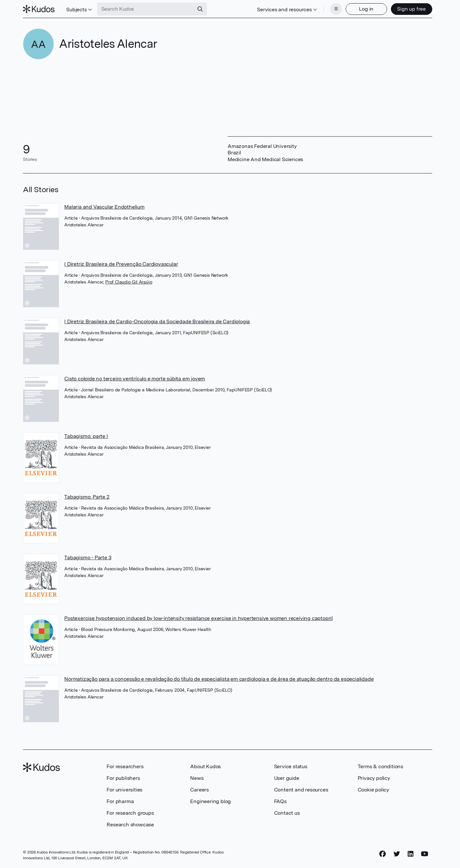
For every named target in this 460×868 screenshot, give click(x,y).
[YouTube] (425, 854)
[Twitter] (397, 854)
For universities (124, 790)
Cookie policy (373, 790)
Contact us (287, 813)
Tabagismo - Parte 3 (88, 558)
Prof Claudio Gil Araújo (129, 282)
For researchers (125, 766)
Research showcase (130, 825)
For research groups (130, 813)
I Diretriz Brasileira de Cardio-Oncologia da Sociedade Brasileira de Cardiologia (157, 321)
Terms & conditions (380, 766)
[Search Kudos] (146, 9)
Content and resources (301, 790)
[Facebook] (383, 854)
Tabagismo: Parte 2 (87, 497)
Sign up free (411, 9)
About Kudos (205, 766)
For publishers (123, 778)
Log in (366, 9)
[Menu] (336, 9)
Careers (199, 790)
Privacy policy (374, 778)
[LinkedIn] (411, 854)
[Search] (200, 9)
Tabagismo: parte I (86, 436)
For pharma (120, 801)
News (197, 778)
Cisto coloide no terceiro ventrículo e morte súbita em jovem (135, 379)
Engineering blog (210, 801)
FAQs (280, 801)
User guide (287, 778)
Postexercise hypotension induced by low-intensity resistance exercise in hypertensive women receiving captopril (199, 618)
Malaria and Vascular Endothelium (104, 207)
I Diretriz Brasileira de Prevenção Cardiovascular (121, 264)
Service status (291, 766)
